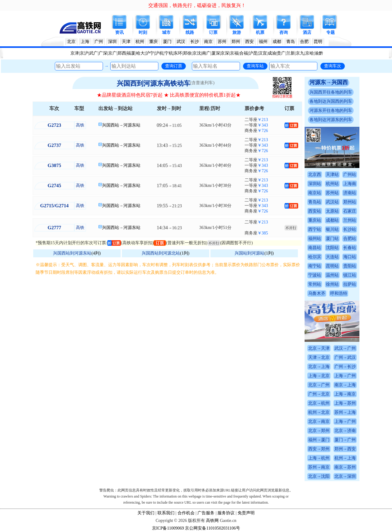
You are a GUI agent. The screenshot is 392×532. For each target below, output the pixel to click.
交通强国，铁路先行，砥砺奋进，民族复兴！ (197, 5)
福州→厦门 (319, 440)
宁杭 (169, 53)
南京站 (315, 193)
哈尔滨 (315, 257)
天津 (126, 42)
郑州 (236, 42)
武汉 (181, 42)
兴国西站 (111, 125)
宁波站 (315, 275)
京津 (75, 53)
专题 (330, 32)
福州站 (315, 239)
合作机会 (186, 513)
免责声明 (246, 513)
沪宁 (150, 53)
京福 (234, 53)
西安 (249, 42)
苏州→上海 (345, 412)
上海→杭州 (319, 458)
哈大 (140, 53)
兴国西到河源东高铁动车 (154, 83)
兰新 (291, 53)
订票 (213, 32)
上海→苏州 (345, 403)
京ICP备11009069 (168, 528)
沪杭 (159, 53)
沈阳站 (332, 248)
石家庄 (350, 211)
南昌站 (315, 248)
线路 (190, 32)
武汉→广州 (345, 348)
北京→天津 (319, 348)
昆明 (318, 42)
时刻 (143, 32)
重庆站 (315, 220)
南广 (206, 53)
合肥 (304, 42)
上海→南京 (345, 394)
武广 (94, 53)
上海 (85, 42)
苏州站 (332, 193)
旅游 (237, 32)
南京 (208, 42)
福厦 (131, 53)
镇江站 (350, 275)
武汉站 (332, 202)
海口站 (350, 257)
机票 (260, 32)
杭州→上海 (345, 458)
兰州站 (350, 220)
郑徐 (187, 53)
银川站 (332, 229)
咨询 (284, 32)
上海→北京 (319, 376)
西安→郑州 (319, 449)
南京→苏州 (345, 467)
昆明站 (332, 266)
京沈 (197, 53)
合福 (244, 53)
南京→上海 (345, 385)
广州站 (350, 175)
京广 (112, 53)
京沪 (84, 53)
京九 (300, 53)
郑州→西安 (345, 449)
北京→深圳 (345, 476)
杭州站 (332, 184)
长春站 (350, 248)
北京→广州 (319, 385)
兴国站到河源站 (249, 253)
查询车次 (333, 66)
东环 (178, 53)
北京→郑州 (319, 431)
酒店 (307, 32)
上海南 (350, 184)
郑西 (122, 53)
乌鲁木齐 (317, 293)
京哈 (309, 53)
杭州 (140, 42)
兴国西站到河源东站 (72, 253)
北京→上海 (319, 367)
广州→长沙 (345, 367)
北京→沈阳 (319, 476)
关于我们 (146, 513)
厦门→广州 (345, 440)
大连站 (332, 257)
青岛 (291, 42)
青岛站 (315, 202)
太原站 (332, 211)
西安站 (315, 211)
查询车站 (255, 66)
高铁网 (212, 521)
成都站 (332, 220)
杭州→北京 (319, 412)
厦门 (167, 42)
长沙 (195, 42)
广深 (103, 53)
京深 (225, 53)
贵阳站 (350, 266)
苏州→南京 (319, 467)
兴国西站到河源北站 (161, 253)
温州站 (332, 275)
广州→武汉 (345, 357)
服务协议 (226, 513)
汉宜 (263, 53)
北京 (71, 42)
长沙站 (350, 229)
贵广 (281, 53)
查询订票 (174, 66)
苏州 (222, 42)
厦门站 (332, 239)
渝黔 (319, 53)
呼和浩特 (339, 293)
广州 (99, 42)
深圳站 (315, 184)
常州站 (315, 284)
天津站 (332, 175)
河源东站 (132, 125)
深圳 (112, 42)
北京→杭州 (319, 403)
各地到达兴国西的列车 (331, 101)
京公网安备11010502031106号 (212, 528)
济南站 (350, 193)
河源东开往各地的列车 (331, 111)
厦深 (216, 53)
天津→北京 (319, 357)
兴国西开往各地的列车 (331, 92)
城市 (166, 32)
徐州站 (332, 284)
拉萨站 (350, 284)
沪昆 (253, 53)
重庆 (154, 42)
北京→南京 (319, 421)
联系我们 (166, 513)
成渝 (272, 53)
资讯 (119, 32)
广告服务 (206, 513)
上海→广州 (345, 376)
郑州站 (350, 202)
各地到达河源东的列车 (331, 120)
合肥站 (350, 239)
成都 (277, 42)
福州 (263, 42)
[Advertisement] (169, 322)
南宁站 (315, 266)
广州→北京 (319, 394)
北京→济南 (345, 431)
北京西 (315, 175)
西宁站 (315, 229)
